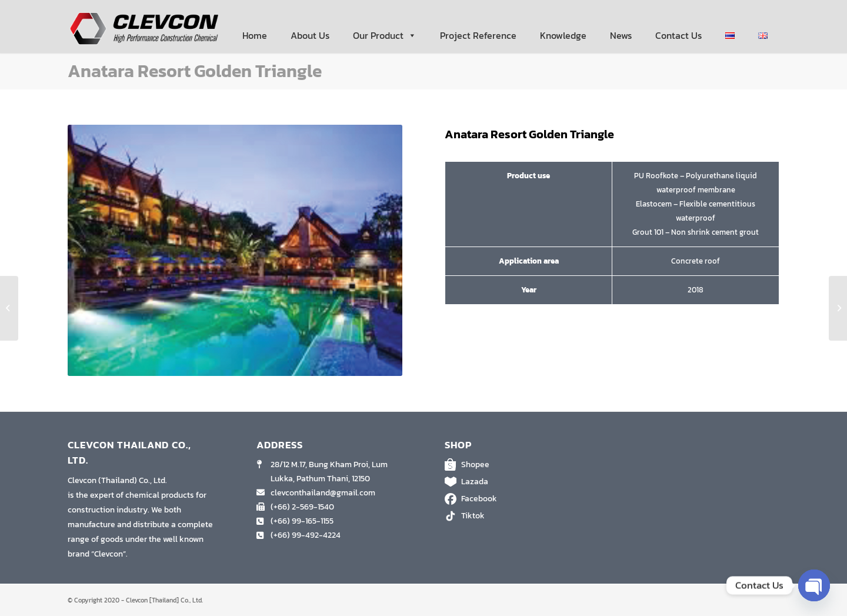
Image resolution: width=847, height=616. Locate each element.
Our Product (385, 35)
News (621, 35)
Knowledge (563, 35)
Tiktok (518, 516)
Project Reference (478, 35)
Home (255, 35)
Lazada (518, 482)
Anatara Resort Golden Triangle (195, 71)
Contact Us (678, 35)
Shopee (518, 465)
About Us (310, 35)
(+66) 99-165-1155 (302, 521)
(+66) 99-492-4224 (306, 535)
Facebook (518, 499)
